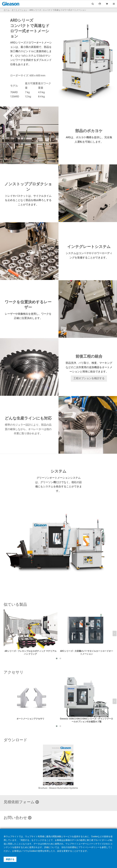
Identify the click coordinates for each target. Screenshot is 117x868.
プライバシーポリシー (89, 847)
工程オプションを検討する (89, 378)
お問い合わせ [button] (18, 818)
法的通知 (72, 847)
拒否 (46, 851)
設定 (59, 851)
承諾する (10, 859)
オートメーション (19, 10)
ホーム (7, 10)
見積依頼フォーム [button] (21, 802)
